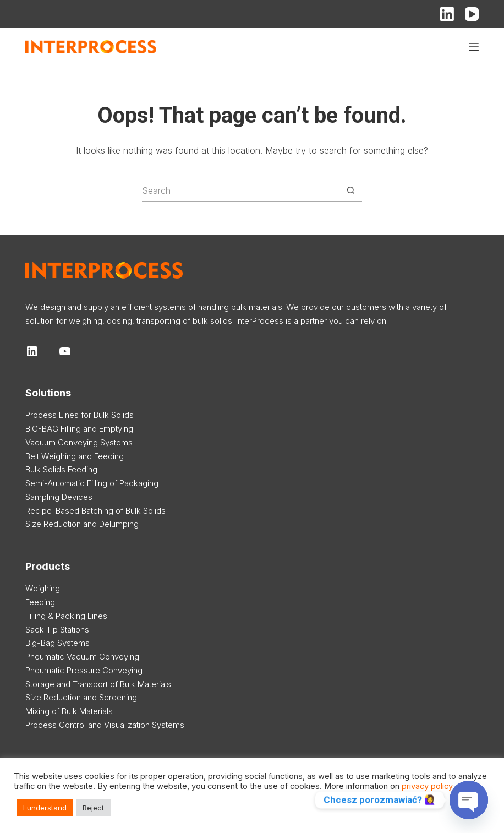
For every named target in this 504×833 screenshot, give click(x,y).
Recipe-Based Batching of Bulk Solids (95, 511)
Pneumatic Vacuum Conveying (82, 657)
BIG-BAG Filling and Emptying (79, 429)
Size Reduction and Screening (81, 697)
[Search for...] (241, 190)
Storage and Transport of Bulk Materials (98, 684)
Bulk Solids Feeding (61, 469)
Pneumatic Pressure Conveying (84, 670)
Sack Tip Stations (57, 630)
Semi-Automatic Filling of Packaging (92, 483)
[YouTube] (472, 14)
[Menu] (474, 47)
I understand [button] (45, 808)
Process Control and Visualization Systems (105, 725)
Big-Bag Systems (57, 643)
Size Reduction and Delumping (82, 524)
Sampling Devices (59, 497)
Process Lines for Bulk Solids (80, 415)
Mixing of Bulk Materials (69, 711)
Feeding (40, 602)
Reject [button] (93, 808)
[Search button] (351, 190)
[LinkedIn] (447, 14)
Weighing (43, 588)
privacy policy (427, 786)
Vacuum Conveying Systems (79, 442)
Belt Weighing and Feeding (75, 456)
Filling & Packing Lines (66, 616)
